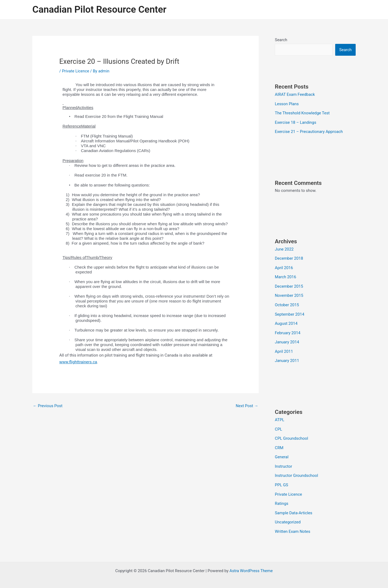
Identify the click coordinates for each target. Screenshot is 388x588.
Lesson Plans (287, 104)
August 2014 (286, 321)
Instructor (284, 462)
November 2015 (289, 294)
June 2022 (284, 248)
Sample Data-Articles (294, 507)
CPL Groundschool (292, 434)
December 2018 (289, 257)
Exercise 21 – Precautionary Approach (309, 131)
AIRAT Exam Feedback (295, 94)
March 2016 (286, 275)
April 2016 (284, 266)
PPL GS (282, 480)
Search (281, 40)
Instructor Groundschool (297, 471)
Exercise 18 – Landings (296, 122)
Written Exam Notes (293, 525)
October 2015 (287, 302)
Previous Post (48, 406)
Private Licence (76, 71)
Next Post (247, 406)
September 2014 (290, 312)
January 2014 (287, 339)
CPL (278, 425)
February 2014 (288, 330)
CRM (279, 443)
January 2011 (287, 357)
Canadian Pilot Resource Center (99, 10)
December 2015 (289, 284)
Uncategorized (288, 516)
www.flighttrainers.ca (78, 362)
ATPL (280, 416)
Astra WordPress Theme (251, 564)
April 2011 (284, 348)
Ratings (282, 498)
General (282, 452)
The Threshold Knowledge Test (302, 113)
